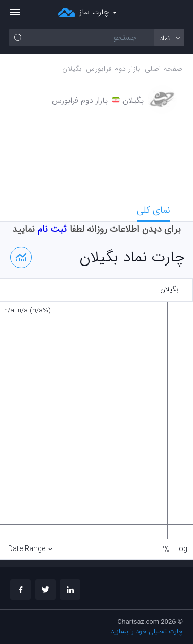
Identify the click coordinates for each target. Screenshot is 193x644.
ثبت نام (52, 229)
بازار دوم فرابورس (113, 69)
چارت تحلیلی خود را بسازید (147, 631)
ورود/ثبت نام (178, 13)
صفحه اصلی (164, 69)
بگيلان (72, 69)
